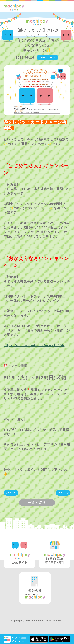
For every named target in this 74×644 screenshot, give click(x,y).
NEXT (62, 493)
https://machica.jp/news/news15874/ (34, 345)
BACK (12, 493)
